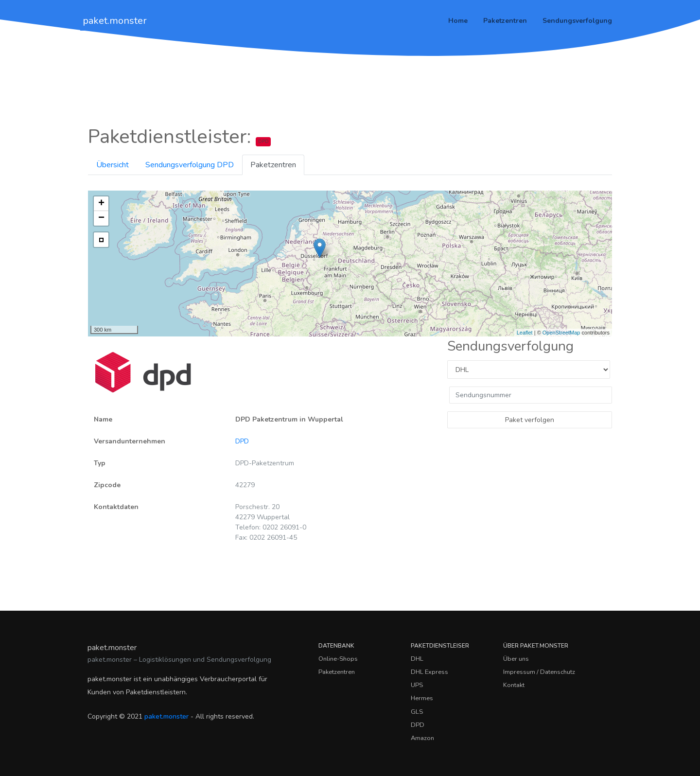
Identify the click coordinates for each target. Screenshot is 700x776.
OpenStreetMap (561, 333)
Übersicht (113, 165)
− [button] (101, 218)
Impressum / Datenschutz (539, 672)
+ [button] (101, 204)
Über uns (516, 659)
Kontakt (514, 685)
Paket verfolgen (530, 420)
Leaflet (525, 333)
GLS (417, 712)
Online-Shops (338, 659)
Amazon (422, 738)
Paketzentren (505, 21)
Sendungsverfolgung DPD (190, 165)
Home (458, 21)
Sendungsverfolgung (577, 21)
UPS (417, 685)
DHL (417, 659)
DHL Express (429, 672)
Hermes (422, 698)
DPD (242, 441)
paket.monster (115, 21)
